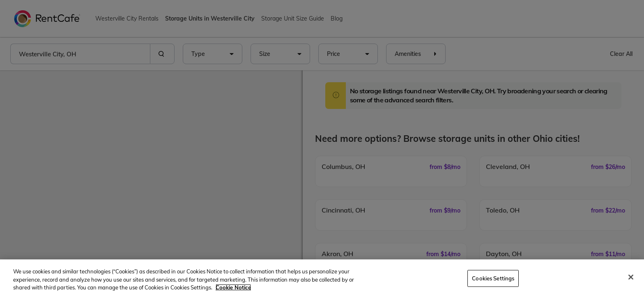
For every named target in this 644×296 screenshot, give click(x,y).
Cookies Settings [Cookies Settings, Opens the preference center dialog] (493, 278)
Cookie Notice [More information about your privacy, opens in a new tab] (233, 287)
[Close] (631, 277)
